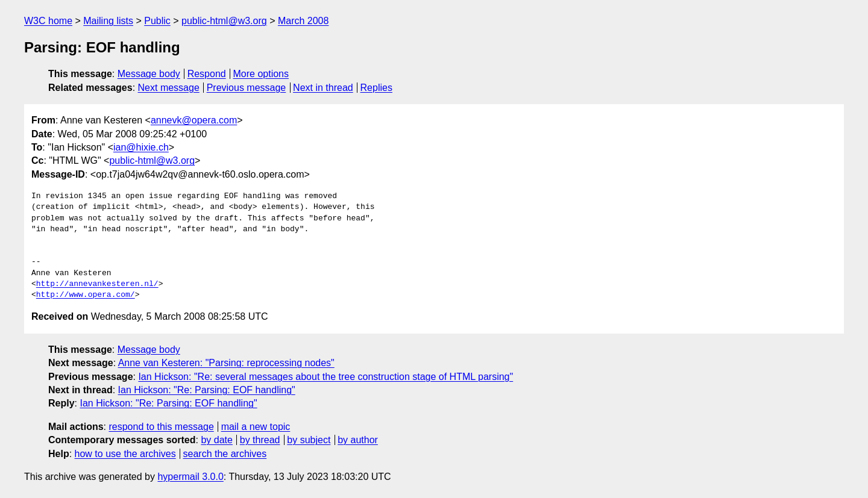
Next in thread (323, 88)
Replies (376, 88)
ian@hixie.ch (141, 147)
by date (216, 440)
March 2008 (303, 21)
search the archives (225, 454)
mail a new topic (256, 427)
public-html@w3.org (224, 21)
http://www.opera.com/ (86, 295)
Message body (149, 74)
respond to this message (161, 427)
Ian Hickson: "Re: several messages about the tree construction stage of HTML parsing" (325, 377)
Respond (207, 74)
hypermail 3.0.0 (190, 477)
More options (261, 74)
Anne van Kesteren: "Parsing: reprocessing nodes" (226, 363)
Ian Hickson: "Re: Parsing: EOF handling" (207, 390)
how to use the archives (125, 454)
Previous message (247, 88)
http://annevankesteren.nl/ (97, 284)
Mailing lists (108, 21)
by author (358, 440)
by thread (260, 440)
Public (157, 21)
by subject (309, 440)
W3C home (48, 21)
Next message (169, 88)
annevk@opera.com (194, 120)
